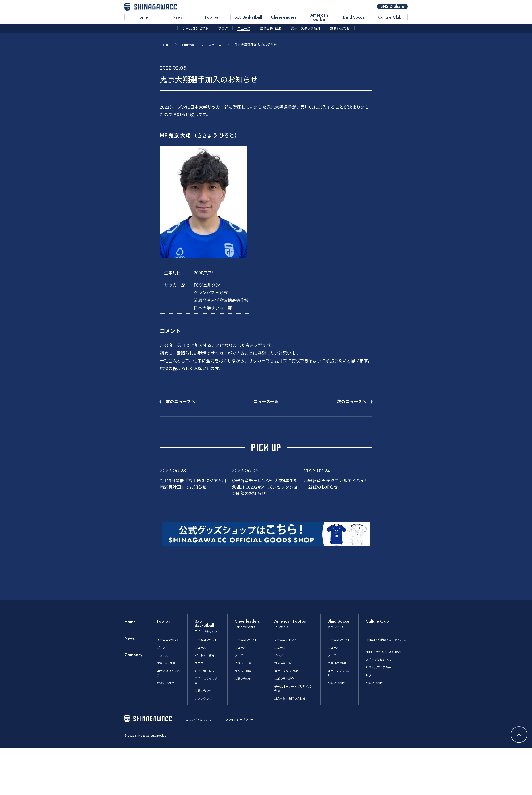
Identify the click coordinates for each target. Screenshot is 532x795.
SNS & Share (392, 6)
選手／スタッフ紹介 (287, 671)
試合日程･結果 (166, 663)
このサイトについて (198, 719)
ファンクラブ (203, 698)
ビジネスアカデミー (378, 667)
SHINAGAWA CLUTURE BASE (384, 652)
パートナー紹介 (205, 655)
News (130, 638)
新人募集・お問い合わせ (290, 698)
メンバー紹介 (243, 671)
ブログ (161, 647)
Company (133, 655)
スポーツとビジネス (378, 659)
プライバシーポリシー (240, 719)
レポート (371, 675)
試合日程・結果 (205, 671)
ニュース (215, 45)
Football (189, 45)
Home (130, 622)
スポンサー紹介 (284, 679)
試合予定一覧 (283, 663)
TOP (166, 45)
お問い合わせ (165, 683)
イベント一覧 (243, 663)
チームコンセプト (168, 640)
